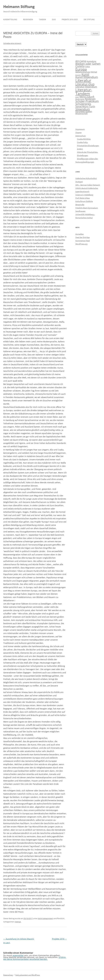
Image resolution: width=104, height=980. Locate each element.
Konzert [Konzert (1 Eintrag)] (78, 75)
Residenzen (28, 19)
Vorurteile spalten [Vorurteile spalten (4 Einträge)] (84, 111)
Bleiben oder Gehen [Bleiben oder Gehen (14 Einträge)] (88, 64)
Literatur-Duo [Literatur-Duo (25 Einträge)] (85, 84)
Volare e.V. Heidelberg (84, 195)
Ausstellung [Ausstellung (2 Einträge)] (91, 61)
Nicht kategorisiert (45, 918)
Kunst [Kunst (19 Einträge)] (85, 74)
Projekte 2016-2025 (70, 19)
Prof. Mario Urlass (83, 198)
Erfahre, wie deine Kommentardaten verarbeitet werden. (35, 958)
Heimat (18, 922)
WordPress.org (81, 244)
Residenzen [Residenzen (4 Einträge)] (90, 99)
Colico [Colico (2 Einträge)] (87, 67)
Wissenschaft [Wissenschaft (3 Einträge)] (81, 113)
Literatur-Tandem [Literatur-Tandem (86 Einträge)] (84, 92)
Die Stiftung (89, 19)
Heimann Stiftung (19, 7)
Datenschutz (81, 136)
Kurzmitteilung (10, 19)
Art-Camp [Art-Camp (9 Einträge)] (81, 61)
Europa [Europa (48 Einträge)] (81, 69)
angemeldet (18, 955)
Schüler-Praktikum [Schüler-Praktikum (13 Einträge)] (87, 101)
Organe (78, 132)
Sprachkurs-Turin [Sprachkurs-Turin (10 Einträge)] (85, 106)
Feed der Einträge (83, 237)
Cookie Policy (82, 142)
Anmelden (80, 234)
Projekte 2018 (59, 939)
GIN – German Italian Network (88, 185)
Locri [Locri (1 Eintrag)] (77, 97)
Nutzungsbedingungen (85, 162)
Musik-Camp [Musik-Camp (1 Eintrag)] (80, 99)
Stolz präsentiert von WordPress (28, 975)
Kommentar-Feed (83, 241)
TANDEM (42, 19)
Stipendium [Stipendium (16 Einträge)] (83, 109)
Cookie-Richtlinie (84, 139)
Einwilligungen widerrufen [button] (88, 159)
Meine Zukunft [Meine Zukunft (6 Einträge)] (87, 97)
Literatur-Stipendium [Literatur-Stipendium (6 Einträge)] (86, 87)
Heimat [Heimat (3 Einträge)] (94, 72)
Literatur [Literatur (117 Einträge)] (83, 80)
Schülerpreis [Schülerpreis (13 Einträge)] (83, 104)
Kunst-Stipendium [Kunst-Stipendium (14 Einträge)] (87, 77)
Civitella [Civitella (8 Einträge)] (80, 66)
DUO (54, 19)
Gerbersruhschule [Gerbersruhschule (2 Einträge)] (83, 72)
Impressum (80, 129)
